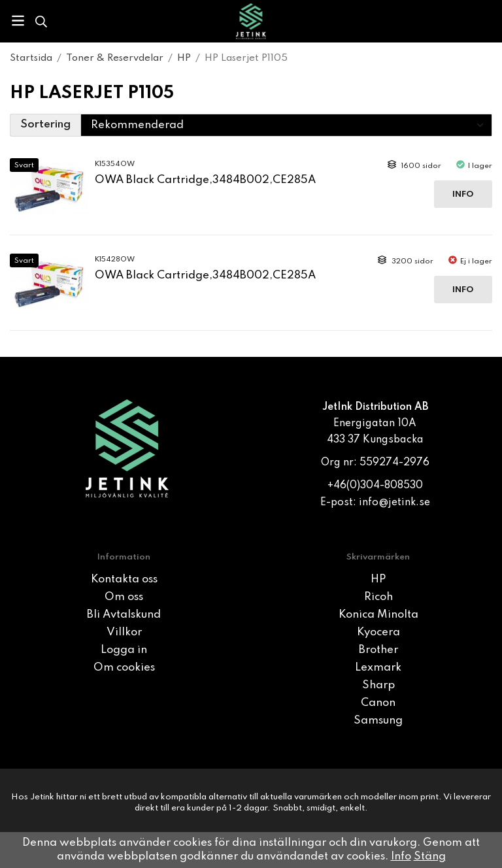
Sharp (378, 685)
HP (378, 579)
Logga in (124, 650)
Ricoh (378, 597)
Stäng (430, 857)
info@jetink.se (394, 503)
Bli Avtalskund (124, 615)
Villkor (124, 632)
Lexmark (378, 668)
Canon (378, 703)
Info (463, 194)
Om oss (124, 597)
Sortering (45, 125)
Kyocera (378, 632)
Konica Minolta (378, 615)
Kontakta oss (124, 579)
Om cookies (124, 668)
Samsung (378, 721)
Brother (378, 650)
